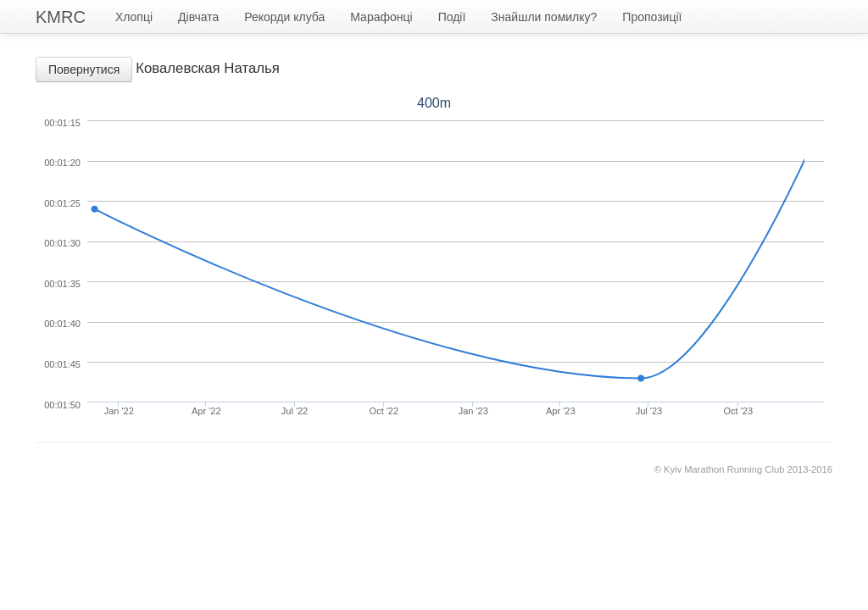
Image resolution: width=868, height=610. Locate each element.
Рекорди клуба (284, 17)
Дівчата (198, 17)
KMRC (61, 17)
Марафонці (381, 17)
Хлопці (134, 17)
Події (452, 17)
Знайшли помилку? (544, 17)
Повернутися (84, 69)
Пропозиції (652, 17)
